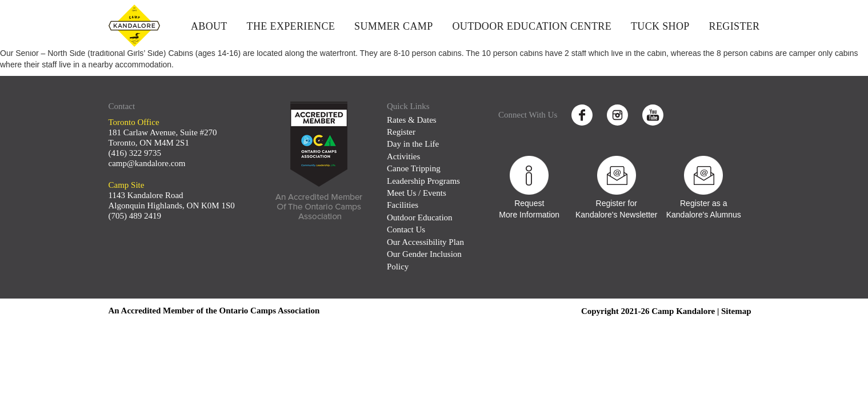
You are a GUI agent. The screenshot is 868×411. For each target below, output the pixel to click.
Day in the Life (413, 144)
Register (735, 26)
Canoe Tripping (414, 168)
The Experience (291, 26)
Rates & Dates (412, 120)
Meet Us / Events (417, 193)
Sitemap (736, 311)
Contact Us (406, 229)
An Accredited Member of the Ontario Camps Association (214, 311)
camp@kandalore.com (147, 163)
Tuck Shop (660, 26)
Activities (403, 156)
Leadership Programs (423, 181)
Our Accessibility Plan (425, 242)
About (209, 26)
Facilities (403, 205)
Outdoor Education (420, 217)
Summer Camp (394, 26)
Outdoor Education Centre (532, 26)
